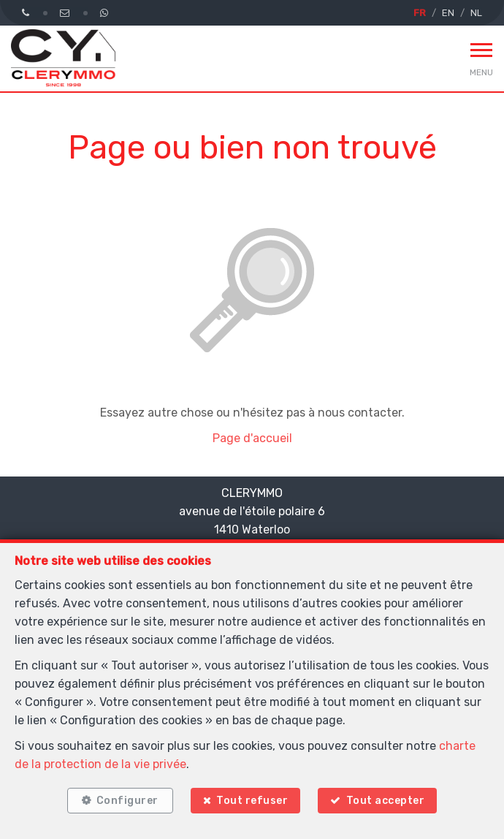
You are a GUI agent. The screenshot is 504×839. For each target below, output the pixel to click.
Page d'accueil (252, 438)
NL (476, 13)
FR (420, 13)
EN (448, 13)
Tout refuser (252, 801)
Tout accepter (386, 801)
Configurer (127, 801)
